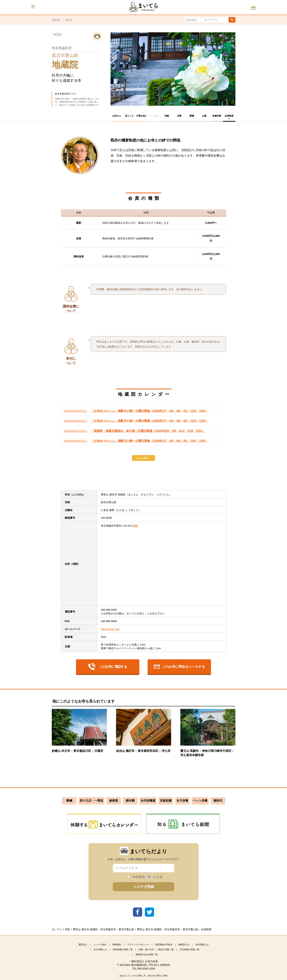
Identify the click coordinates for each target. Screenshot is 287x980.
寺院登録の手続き (164, 945)
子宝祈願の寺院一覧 (189, 950)
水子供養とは (100, 950)
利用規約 (117, 945)
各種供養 (217, 116)
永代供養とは (202, 945)
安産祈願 (166, 801)
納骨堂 (114, 801)
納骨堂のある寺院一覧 (147, 954)
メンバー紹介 (100, 945)
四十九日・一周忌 (91, 801)
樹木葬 (130, 801)
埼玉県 (69, 20)
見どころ (129, 116)
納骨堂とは (184, 945)
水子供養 (182, 801)
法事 (179, 116)
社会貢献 (154, 116)
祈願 (167, 116)
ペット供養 (200, 801)
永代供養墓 (148, 801)
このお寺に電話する (108, 666)
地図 (134, 526)
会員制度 (229, 116)
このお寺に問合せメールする (179, 667)
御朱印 (218, 801)
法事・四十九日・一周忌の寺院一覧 (156, 950)
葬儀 (192, 116)
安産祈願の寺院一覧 (123, 950)
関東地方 (56, 20)
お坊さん (117, 116)
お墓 (204, 116)
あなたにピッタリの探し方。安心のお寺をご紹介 (144, 976)
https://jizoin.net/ (110, 629)
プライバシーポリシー (138, 945)
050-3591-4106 (146, 969)
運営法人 (83, 945)
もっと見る (142, 458)
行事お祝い (142, 116)
